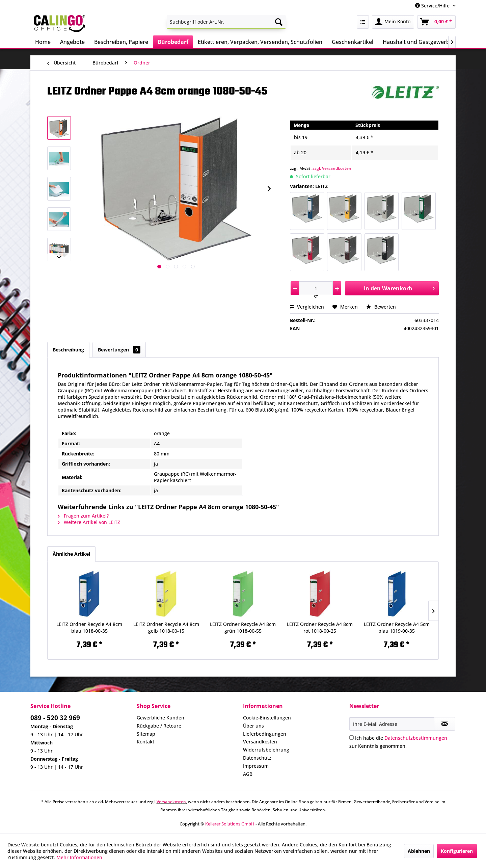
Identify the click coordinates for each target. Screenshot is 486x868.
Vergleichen (307, 307)
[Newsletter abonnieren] (445, 724)
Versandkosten (260, 742)
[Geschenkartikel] (353, 42)
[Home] (43, 42)
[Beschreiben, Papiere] (121, 42)
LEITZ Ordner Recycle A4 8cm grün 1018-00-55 (243, 627)
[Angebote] (72, 42)
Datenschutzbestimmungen (416, 738)
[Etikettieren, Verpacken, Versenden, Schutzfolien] (260, 42)
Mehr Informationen (79, 857)
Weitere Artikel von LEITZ (89, 522)
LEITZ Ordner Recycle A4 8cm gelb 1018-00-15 (166, 627)
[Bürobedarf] (173, 42)
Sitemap (146, 734)
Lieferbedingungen (265, 734)
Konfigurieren (457, 851)
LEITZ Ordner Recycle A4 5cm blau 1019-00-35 (397, 627)
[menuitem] (226, 22)
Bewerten (381, 307)
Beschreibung (68, 350)
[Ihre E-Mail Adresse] (392, 724)
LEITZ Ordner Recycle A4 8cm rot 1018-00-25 (320, 627)
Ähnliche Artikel (71, 554)
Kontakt (145, 742)
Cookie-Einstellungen (267, 718)
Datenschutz (257, 758)
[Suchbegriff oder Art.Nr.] (226, 22)
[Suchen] (279, 22)
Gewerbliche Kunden (160, 718)
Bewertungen (119, 350)
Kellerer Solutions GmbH (230, 824)
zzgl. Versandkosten (332, 168)
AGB (248, 774)
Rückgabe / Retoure (159, 726)
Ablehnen (419, 851)
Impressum (256, 766)
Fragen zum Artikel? (83, 516)
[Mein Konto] (393, 22)
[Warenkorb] (436, 22)
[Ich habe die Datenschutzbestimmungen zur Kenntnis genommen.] (352, 738)
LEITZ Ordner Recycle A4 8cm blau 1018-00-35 (89, 627)
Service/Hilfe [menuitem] (433, 6)
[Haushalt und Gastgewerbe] (418, 42)
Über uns (253, 726)
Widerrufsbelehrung (266, 750)
